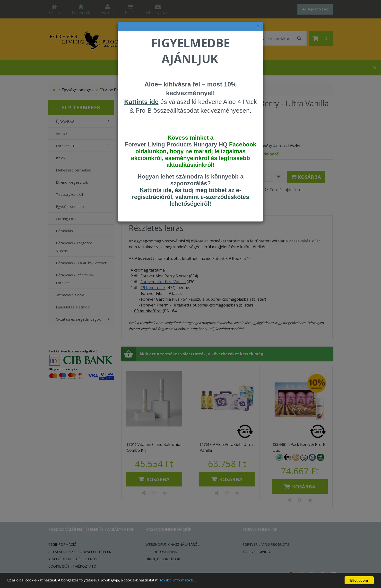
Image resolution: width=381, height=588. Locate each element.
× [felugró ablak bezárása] (258, 26)
